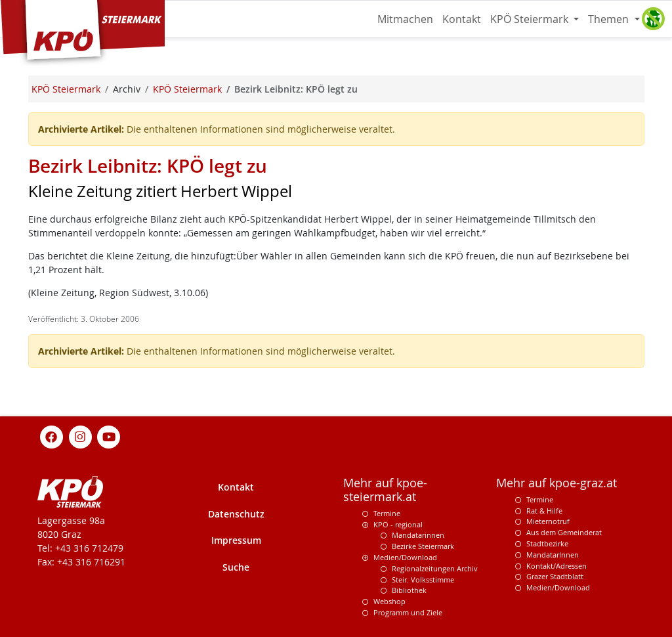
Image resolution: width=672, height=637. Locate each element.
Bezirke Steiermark (423, 546)
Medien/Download (405, 557)
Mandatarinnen (418, 535)
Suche (236, 567)
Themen (610, 19)
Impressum (236, 540)
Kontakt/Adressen (556, 566)
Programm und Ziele (408, 612)
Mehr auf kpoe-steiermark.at (385, 490)
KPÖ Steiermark (531, 19)
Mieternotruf (548, 521)
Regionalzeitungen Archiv (435, 568)
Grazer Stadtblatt (555, 576)
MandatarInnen (553, 555)
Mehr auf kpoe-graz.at (556, 483)
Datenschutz (236, 514)
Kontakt (462, 19)
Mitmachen (405, 19)
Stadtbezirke (547, 543)
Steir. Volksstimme (423, 580)
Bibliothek (409, 590)
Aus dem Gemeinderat (564, 532)
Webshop (389, 601)
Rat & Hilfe (544, 511)
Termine (387, 513)
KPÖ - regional (398, 524)
